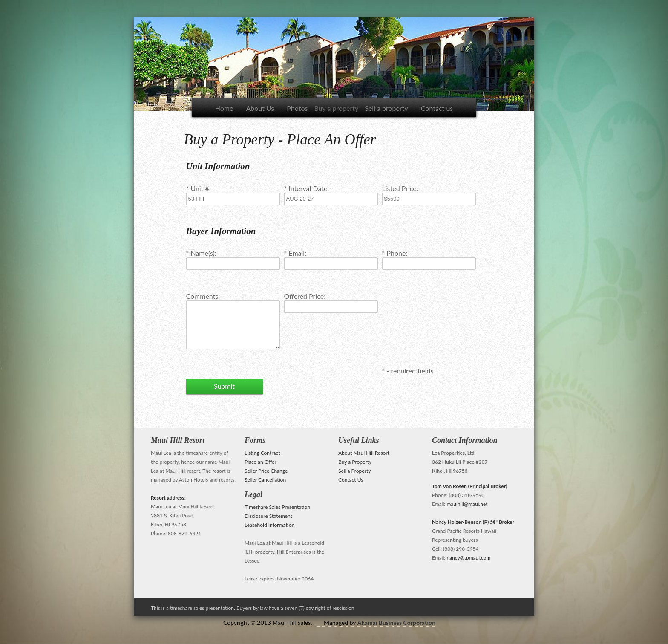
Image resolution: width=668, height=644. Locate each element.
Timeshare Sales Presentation (277, 507)
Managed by (380, 622)
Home (224, 108)
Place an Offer (261, 462)
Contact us (437, 108)
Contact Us (351, 480)
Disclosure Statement (268, 516)
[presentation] (447, 317)
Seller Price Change (266, 471)
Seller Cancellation (265, 480)
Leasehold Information (269, 525)
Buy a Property (355, 462)
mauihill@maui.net (467, 504)
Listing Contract (262, 453)
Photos (297, 108)
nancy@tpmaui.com (468, 558)
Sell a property (386, 108)
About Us (260, 108)
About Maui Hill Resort (364, 453)
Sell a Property (355, 471)
